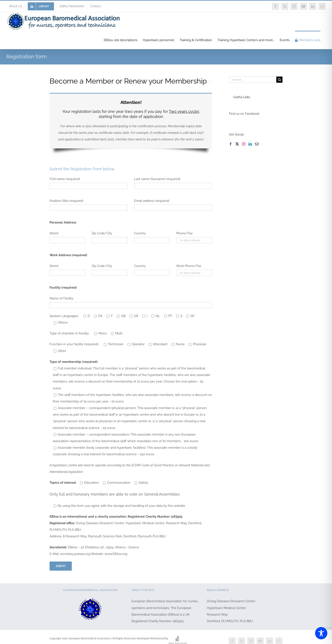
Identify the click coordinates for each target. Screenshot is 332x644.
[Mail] (257, 144)
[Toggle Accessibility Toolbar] (321, 633)
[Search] (279, 80)
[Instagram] (244, 144)
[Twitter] (237, 144)
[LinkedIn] (250, 144)
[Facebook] (231, 144)
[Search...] (253, 80)
